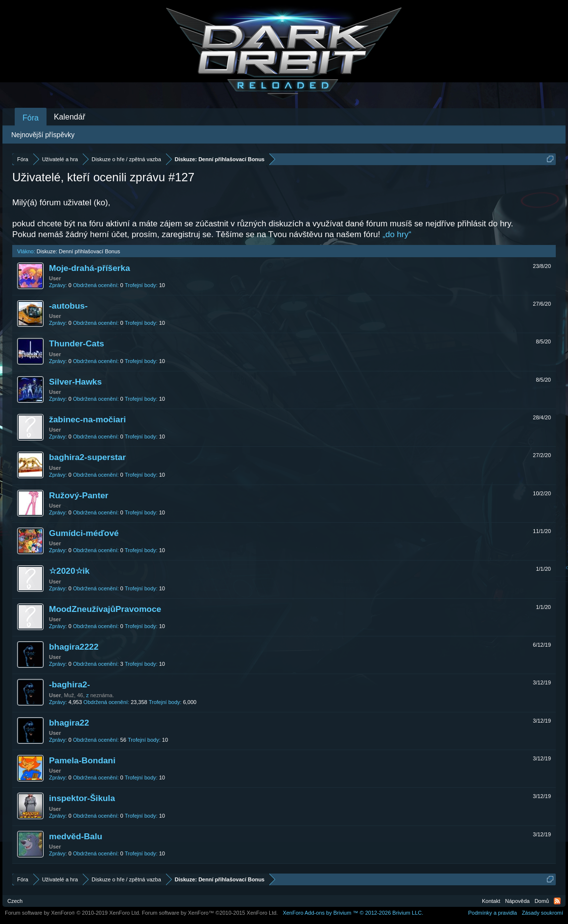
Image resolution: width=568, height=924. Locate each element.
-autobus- (68, 306)
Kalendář (70, 117)
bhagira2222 (74, 647)
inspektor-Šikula (82, 798)
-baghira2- (70, 684)
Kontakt (491, 901)
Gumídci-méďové (84, 533)
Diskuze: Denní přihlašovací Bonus (79, 251)
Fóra (31, 118)
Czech (15, 901)
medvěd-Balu (76, 836)
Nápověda (518, 901)
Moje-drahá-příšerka (90, 268)
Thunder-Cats (77, 343)
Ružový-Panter (79, 495)
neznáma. (102, 695)
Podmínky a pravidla (493, 913)
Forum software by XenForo (73, 913)
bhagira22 (69, 723)
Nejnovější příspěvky (43, 135)
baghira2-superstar (87, 457)
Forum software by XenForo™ (210, 913)
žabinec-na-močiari (87, 419)
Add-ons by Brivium (353, 913)
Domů (542, 901)
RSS (557, 901)
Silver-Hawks (75, 382)
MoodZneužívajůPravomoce (105, 609)
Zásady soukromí (543, 913)
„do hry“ (397, 234)
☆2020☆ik (69, 571)
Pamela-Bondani (82, 760)
